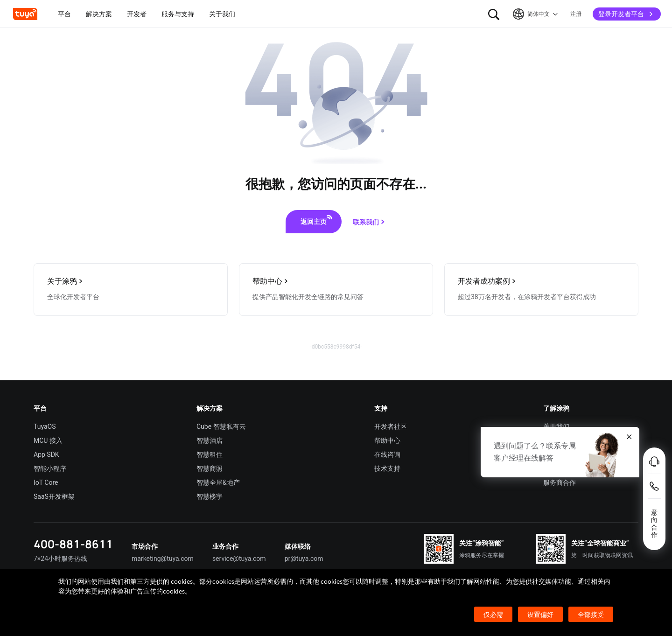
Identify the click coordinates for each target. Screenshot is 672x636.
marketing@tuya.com (163, 559)
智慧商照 (210, 468)
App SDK (46, 454)
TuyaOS (45, 426)
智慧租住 (210, 454)
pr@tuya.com (304, 559)
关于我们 (556, 426)
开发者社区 (391, 426)
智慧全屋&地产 (218, 482)
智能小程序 (50, 468)
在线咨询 (387, 454)
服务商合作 (560, 482)
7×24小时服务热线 (60, 559)
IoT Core (46, 482)
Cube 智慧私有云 (221, 426)
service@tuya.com (239, 559)
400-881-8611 (73, 544)
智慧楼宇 (210, 496)
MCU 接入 (48, 440)
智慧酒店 (210, 440)
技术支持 (387, 468)
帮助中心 (387, 440)
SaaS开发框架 (54, 496)
